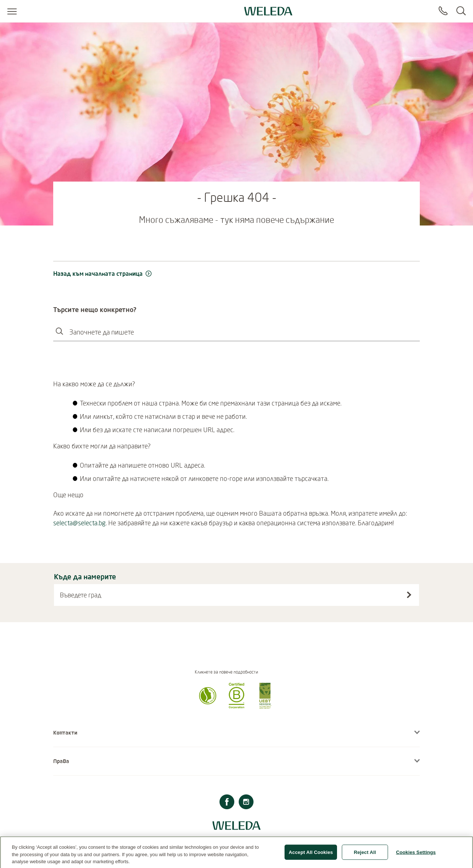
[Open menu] (12, 11)
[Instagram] (246, 803)
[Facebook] (227, 803)
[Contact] (443, 11)
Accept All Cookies (311, 855)
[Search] (461, 11)
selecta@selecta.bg (79, 523)
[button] (208, 706)
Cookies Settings (416, 855)
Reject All (365, 855)
